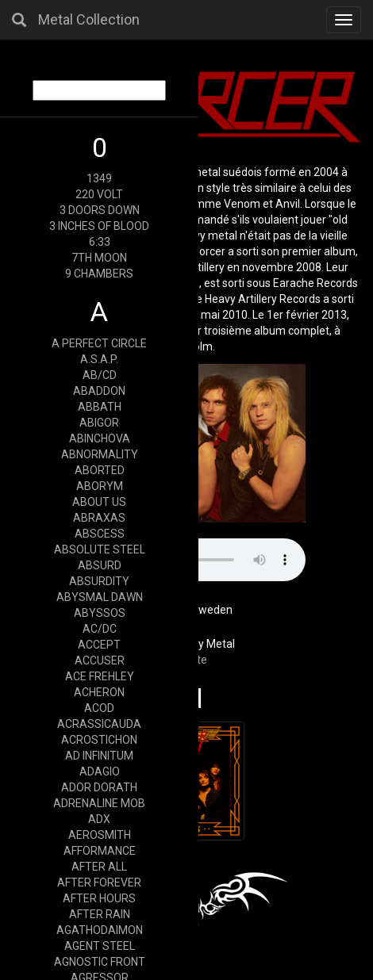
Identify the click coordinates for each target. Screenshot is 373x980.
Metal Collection (89, 19)
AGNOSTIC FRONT (100, 962)
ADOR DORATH (99, 787)
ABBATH (100, 407)
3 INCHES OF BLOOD (99, 226)
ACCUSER (100, 660)
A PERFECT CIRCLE (99, 343)
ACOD (99, 708)
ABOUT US (99, 502)
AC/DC (100, 629)
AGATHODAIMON (100, 930)
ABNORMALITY (100, 454)
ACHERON (99, 692)
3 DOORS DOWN (100, 210)
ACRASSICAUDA (99, 724)
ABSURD (100, 565)
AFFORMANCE (100, 851)
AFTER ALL (99, 867)
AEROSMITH (100, 835)
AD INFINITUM (99, 756)
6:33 (100, 242)
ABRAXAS (99, 518)
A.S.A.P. (99, 359)
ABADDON (99, 391)
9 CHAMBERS (99, 274)
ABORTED (100, 470)
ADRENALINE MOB (99, 803)
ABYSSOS (100, 613)
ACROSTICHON (99, 740)
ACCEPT (99, 645)
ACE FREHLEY (100, 676)
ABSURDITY (99, 581)
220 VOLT (99, 194)
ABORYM (100, 486)
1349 (99, 178)
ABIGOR (99, 423)
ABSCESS (100, 534)
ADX (99, 819)
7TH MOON (99, 258)
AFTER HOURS (99, 898)
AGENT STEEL (100, 946)
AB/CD (100, 375)
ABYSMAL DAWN (100, 597)
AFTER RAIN (100, 914)
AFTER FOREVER (99, 882)
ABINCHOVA (100, 438)
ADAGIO (100, 771)
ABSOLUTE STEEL (100, 549)
